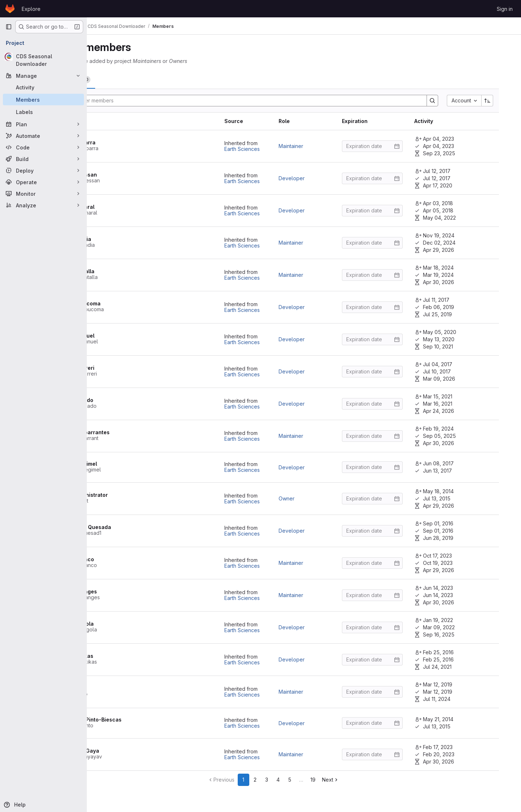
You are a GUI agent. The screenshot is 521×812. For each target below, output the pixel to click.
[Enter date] (386, 146)
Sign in (505, 9)
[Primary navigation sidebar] (9, 27)
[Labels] (43, 112)
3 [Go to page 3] (297, 780)
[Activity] (43, 87)
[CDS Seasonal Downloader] (43, 60)
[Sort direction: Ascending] (501, 101)
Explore (31, 9)
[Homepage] (10, 9)
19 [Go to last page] (344, 780)
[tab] (119, 80)
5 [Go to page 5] (320, 780)
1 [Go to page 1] (274, 780)
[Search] (278, 101)
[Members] (43, 100)
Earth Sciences (255, 149)
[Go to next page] (361, 780)
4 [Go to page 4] (309, 780)
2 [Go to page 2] (286, 780)
